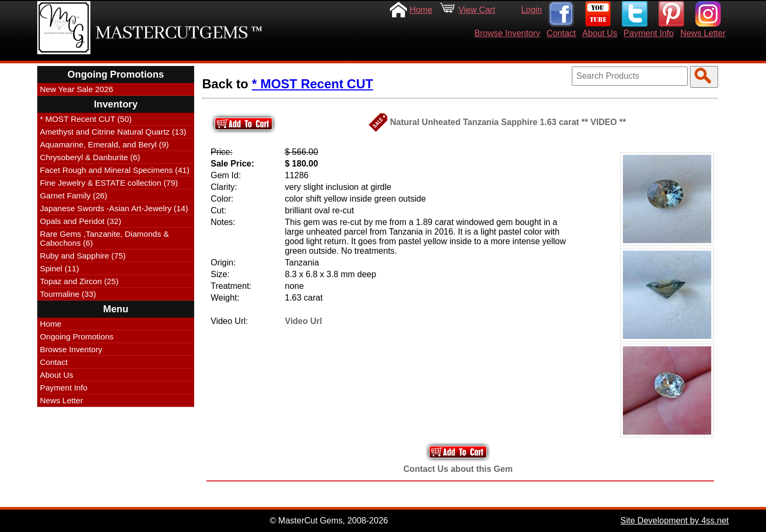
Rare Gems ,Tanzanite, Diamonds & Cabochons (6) (104, 238)
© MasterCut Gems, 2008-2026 (329, 521)
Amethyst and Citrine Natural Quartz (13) (113, 132)
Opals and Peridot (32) (81, 221)
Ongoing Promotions (77, 336)
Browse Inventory (507, 33)
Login (532, 10)
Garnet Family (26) (74, 196)
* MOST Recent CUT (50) (86, 119)
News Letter (703, 33)
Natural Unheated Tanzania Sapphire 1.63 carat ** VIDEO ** (508, 122)
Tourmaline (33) (68, 294)
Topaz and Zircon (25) (79, 281)
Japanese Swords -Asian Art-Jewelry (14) (114, 208)
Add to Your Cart (458, 452)
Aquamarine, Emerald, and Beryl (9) (104, 144)
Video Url (304, 321)
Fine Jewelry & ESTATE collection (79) (109, 183)
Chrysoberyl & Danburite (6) (90, 157)
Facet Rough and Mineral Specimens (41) (115, 170)
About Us (600, 33)
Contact (561, 33)
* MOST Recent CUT (312, 84)
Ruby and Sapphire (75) (83, 256)
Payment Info (648, 33)
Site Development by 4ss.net (675, 521)
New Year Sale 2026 (77, 89)
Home (421, 10)
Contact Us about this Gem (458, 469)
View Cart (477, 10)
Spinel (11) (59, 268)
